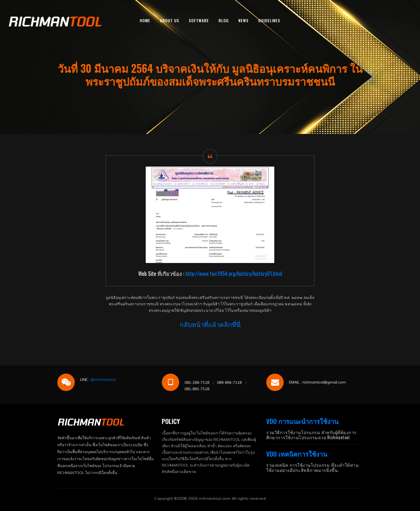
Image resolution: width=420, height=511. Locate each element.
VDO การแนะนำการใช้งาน (302, 421)
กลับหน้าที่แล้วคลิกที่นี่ (210, 324)
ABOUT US (170, 20)
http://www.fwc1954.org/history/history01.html (234, 273)
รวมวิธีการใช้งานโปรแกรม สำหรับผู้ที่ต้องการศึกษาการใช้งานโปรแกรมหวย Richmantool (311, 435)
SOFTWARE (199, 20)
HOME (145, 20)
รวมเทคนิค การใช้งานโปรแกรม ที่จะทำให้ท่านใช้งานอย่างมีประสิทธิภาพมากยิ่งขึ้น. (312, 467)
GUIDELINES (269, 20)
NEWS (243, 20)
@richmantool (103, 380)
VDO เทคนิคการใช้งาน (297, 454)
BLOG (224, 20)
